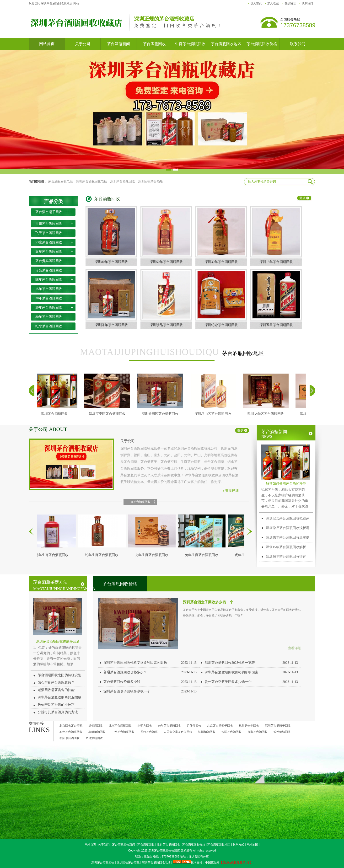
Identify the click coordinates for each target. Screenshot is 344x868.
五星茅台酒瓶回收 (49, 252)
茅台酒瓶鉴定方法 (59, 585)
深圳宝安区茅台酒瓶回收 (108, 414)
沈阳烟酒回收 (207, 732)
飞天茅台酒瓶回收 (49, 233)
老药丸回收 (145, 726)
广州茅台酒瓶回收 (123, 732)
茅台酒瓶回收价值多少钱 (122, 682)
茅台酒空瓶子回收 (49, 212)
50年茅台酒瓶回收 (49, 308)
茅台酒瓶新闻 (287, 434)
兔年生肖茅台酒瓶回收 (203, 555)
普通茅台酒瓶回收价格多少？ (125, 672)
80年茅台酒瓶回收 (49, 317)
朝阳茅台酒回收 (70, 738)
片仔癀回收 (194, 726)
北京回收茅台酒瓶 (71, 726)
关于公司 (48, 429)
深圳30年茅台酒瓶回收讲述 (286, 557)
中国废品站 (212, 863)
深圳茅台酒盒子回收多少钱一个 (208, 602)
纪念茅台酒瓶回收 (49, 326)
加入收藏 (273, 3)
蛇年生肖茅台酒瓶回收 (103, 555)
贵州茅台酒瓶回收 (49, 224)
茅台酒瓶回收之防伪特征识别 (59, 675)
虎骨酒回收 (96, 726)
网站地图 (252, 845)
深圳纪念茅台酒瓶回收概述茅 (288, 518)
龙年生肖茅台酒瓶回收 (153, 555)
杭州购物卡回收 (249, 726)
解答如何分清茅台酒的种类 (286, 484)
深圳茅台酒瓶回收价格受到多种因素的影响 (135, 663)
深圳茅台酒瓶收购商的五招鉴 (59, 697)
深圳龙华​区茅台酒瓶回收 (267, 414)
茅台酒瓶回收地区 (172, 352)
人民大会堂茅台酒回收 (178, 732)
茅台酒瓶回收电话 (60, 181)
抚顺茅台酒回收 (258, 732)
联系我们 (307, 3)
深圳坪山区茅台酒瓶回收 (214, 414)
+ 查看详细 (231, 491)
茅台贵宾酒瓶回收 (49, 261)
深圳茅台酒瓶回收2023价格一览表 (230, 663)
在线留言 (290, 3)
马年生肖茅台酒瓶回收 (53, 555)
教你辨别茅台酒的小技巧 (56, 705)
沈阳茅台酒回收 (231, 732)
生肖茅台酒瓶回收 (139, 502)
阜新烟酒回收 (97, 732)
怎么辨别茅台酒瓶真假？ (56, 683)
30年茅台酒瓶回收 (49, 298)
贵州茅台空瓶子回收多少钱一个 (228, 682)
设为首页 (256, 3)
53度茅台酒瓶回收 (49, 242)
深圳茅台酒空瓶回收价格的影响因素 (231, 672)
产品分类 (54, 201)
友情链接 (36, 723)
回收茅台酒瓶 (149, 732)
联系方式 (238, 845)
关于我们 (104, 845)
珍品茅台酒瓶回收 (49, 270)
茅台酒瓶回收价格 (120, 584)
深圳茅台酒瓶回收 (123, 181)
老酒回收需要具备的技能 (56, 690)
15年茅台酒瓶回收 (49, 289)
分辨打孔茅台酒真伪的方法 (58, 712)
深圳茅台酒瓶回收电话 (91, 181)
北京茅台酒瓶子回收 (220, 726)
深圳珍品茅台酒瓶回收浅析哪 (288, 528)
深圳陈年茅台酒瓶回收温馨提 (288, 538)
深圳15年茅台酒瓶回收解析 (286, 547)
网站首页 (90, 845)
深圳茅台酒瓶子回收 (278, 726)
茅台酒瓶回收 (107, 199)
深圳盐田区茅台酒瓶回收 (161, 414)
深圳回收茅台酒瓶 (150, 181)
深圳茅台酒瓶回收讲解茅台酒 (58, 641)
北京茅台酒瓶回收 (120, 726)
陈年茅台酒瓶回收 (49, 280)
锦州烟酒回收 (282, 732)
